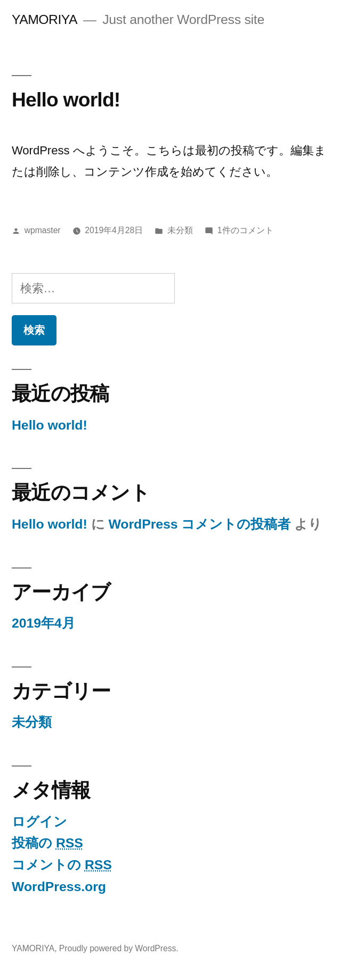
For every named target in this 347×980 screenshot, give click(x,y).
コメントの (62, 865)
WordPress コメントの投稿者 (199, 524)
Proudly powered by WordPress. (119, 948)
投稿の (47, 843)
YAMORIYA (45, 19)
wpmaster (43, 230)
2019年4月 (43, 623)
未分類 (180, 230)
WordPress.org (59, 887)
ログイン (39, 822)
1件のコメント (245, 230)
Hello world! (66, 100)
